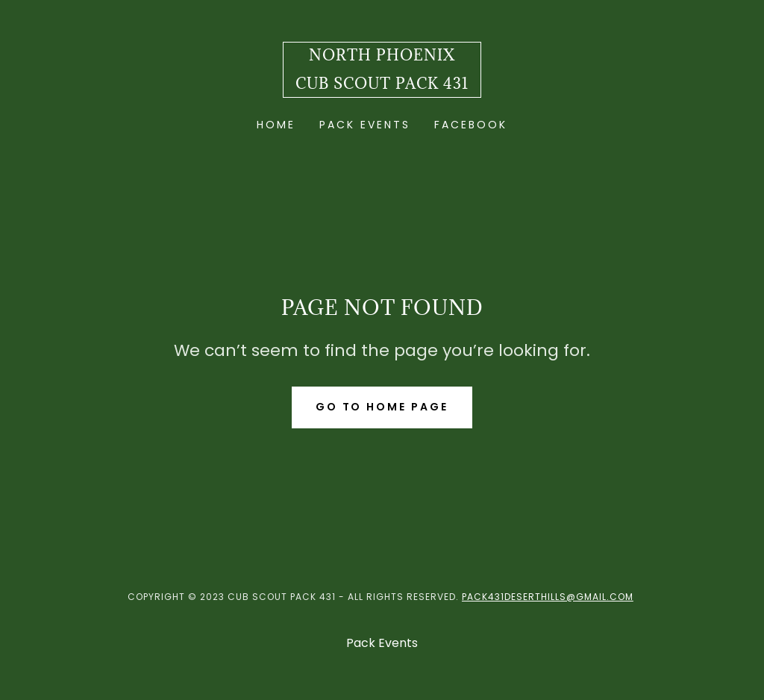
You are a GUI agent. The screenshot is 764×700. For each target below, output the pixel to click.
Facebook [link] (471, 125)
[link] (382, 85)
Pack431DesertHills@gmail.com (548, 597)
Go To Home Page (382, 407)
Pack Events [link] (365, 125)
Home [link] (276, 125)
